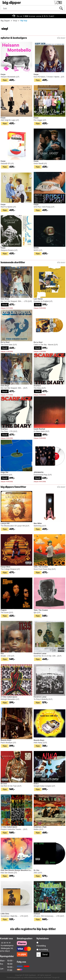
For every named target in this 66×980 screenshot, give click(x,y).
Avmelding (43, 950)
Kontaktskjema (7, 945)
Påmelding (41, 946)
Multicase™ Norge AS (52, 977)
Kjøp (5, 80)
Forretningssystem (14, 977)
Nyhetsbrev (43, 939)
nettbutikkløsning (30, 977)
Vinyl (15, 20)
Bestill (5, 305)
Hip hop (24, 20)
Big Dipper (5, 20)
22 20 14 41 (6, 943)
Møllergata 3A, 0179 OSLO (7, 950)
